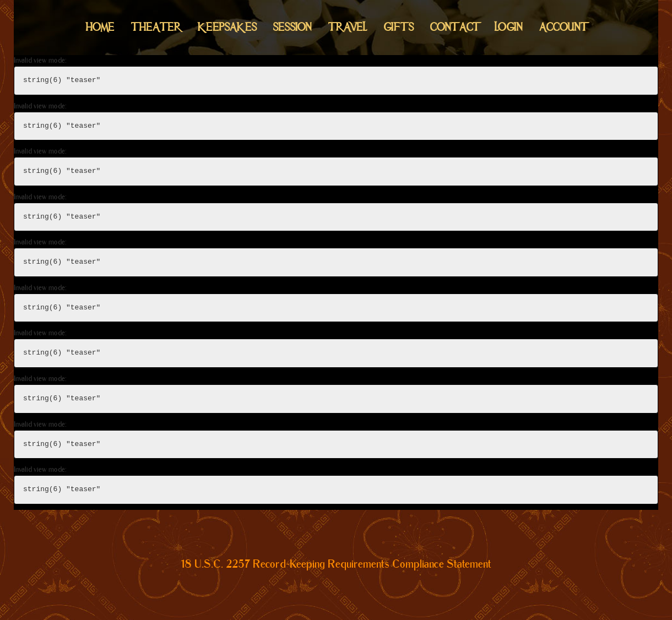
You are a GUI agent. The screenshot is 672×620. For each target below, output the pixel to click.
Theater (156, 27)
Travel (348, 27)
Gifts (399, 27)
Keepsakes (227, 27)
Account (563, 27)
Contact (454, 27)
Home (100, 27)
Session (292, 27)
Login (509, 27)
